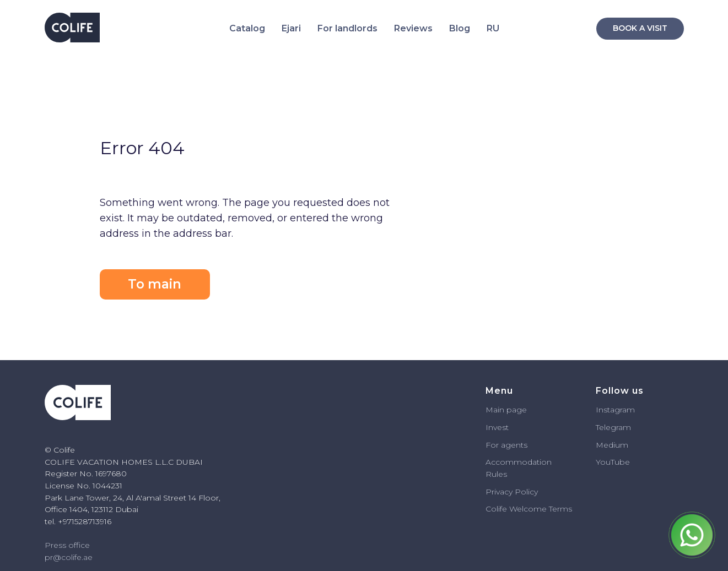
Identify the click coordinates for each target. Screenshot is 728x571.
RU (493, 28)
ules (499, 474)
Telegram (613, 427)
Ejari (291, 28)
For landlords (347, 28)
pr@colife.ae (69, 557)
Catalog (247, 28)
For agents (506, 445)
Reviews (413, 28)
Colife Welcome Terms (529, 509)
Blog (460, 28)
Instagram (615, 410)
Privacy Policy (512, 492)
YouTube (613, 462)
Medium (612, 445)
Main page (506, 410)
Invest (497, 427)
